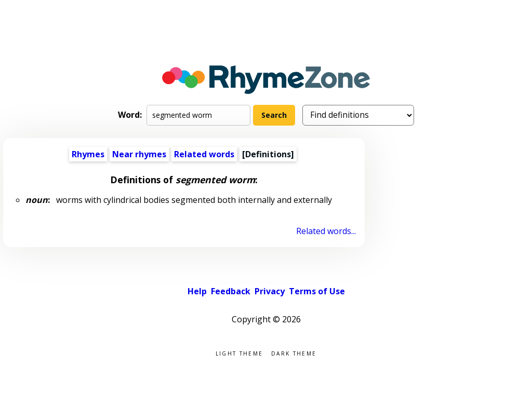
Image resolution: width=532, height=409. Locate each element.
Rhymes (88, 154)
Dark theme (294, 353)
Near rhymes (139, 154)
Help (197, 291)
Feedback (231, 291)
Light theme (239, 353)
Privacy (270, 291)
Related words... (326, 231)
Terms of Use (317, 291)
